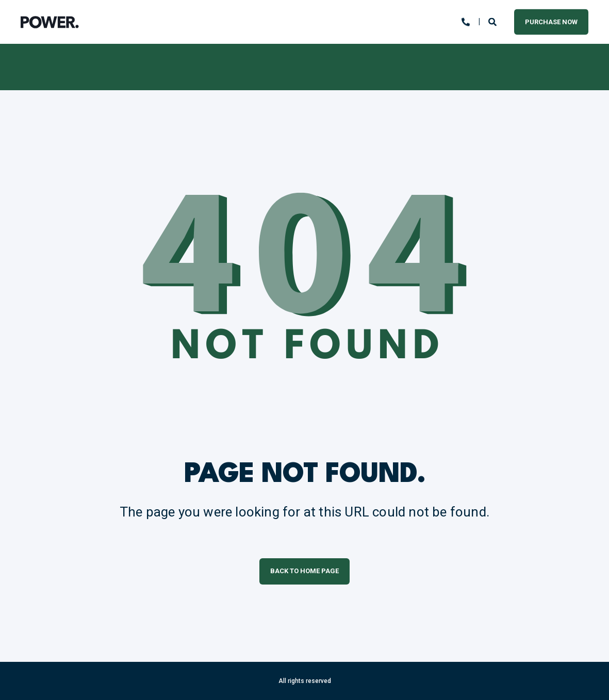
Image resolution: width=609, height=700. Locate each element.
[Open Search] (493, 21)
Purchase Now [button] (551, 21)
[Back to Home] (50, 22)
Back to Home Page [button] (304, 571)
